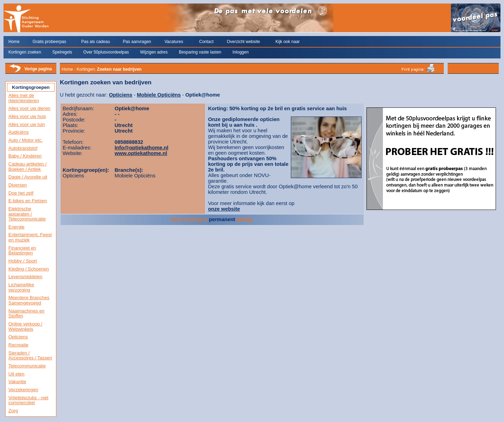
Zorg (13, 411)
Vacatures (174, 42)
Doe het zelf (21, 193)
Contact (206, 42)
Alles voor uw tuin (27, 124)
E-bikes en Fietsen (28, 201)
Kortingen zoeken (25, 52)
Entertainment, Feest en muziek (30, 237)
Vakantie (17, 382)
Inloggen (240, 52)
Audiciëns (19, 132)
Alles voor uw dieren (29, 108)
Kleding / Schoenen (29, 269)
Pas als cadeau (96, 42)
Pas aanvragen (137, 42)
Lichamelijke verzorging (21, 287)
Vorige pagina (38, 69)
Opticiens (18, 337)
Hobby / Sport (23, 261)
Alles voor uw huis (27, 116)
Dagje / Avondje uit (28, 177)
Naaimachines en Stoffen (26, 314)
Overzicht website (243, 42)
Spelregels (62, 52)
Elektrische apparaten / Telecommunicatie (27, 214)
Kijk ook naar (288, 42)
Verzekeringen (23, 390)
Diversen (18, 185)
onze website (224, 209)
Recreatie (18, 345)
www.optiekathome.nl (141, 153)
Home (14, 42)
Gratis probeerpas (49, 42)
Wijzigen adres (154, 52)
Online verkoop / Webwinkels (25, 326)
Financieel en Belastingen (22, 251)
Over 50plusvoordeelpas (106, 52)
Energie (16, 227)
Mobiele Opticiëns (159, 95)
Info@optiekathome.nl (142, 148)
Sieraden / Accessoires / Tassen (30, 356)
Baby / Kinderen (25, 156)
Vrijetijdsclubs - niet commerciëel (28, 400)
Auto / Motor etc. (26, 140)
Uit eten (16, 374)
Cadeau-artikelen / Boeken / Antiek (27, 167)
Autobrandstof (23, 148)
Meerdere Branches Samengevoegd (29, 300)
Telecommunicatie (27, 366)
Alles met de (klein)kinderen (24, 98)
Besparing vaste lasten (200, 52)
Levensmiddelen (25, 277)
